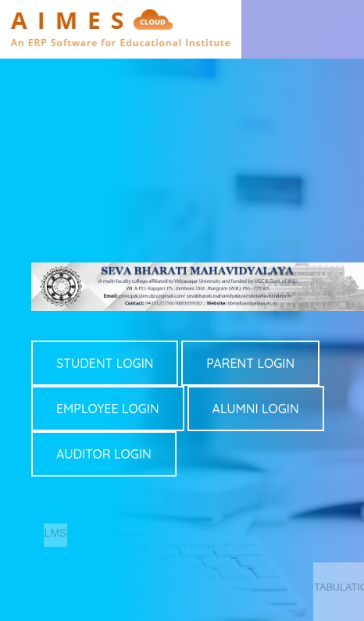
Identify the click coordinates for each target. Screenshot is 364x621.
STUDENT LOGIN (105, 363)
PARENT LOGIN (250, 363)
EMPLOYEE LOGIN (108, 409)
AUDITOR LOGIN (104, 454)
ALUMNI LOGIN (256, 409)
